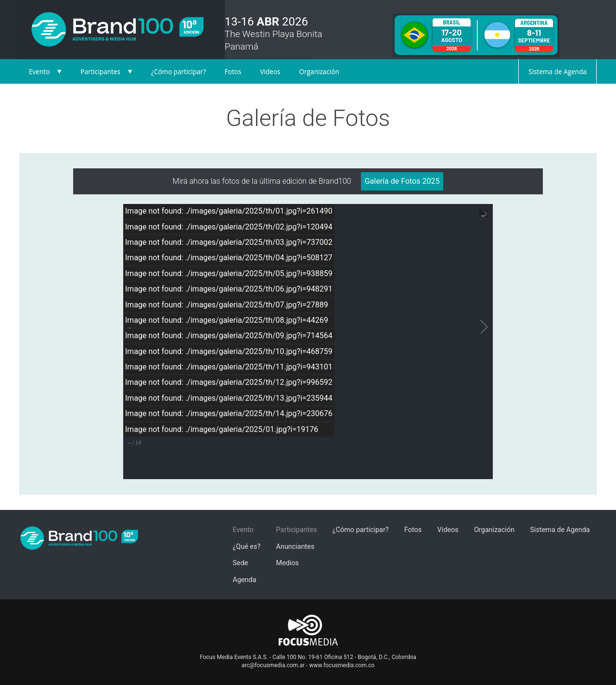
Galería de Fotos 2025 (402, 181)
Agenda (245, 580)
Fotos (233, 71)
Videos (270, 71)
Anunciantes (295, 547)
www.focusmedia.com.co (342, 665)
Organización (319, 71)
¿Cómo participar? (179, 71)
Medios (288, 563)
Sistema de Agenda (558, 71)
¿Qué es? (247, 547)
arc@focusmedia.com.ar (273, 665)
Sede (241, 563)
